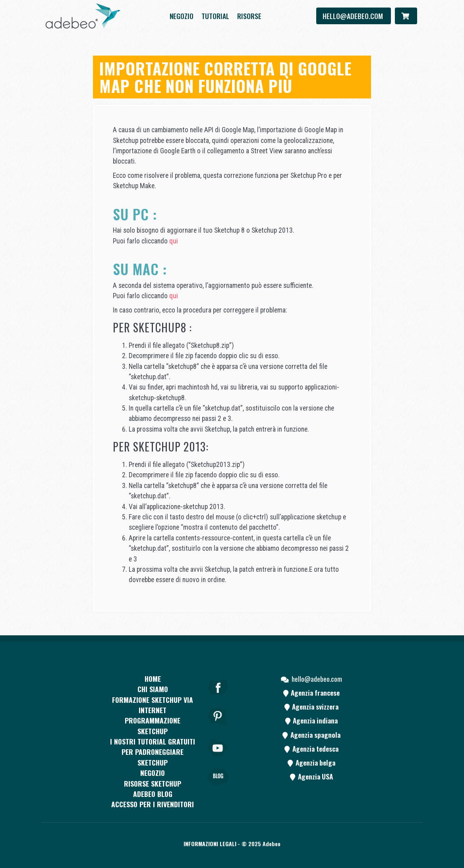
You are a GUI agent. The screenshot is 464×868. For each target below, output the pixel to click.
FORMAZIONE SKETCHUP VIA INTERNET (153, 705)
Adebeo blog (153, 794)
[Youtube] (218, 758)
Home (153, 679)
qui (174, 241)
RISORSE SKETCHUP (153, 783)
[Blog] (218, 788)
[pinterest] (218, 728)
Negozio (182, 16)
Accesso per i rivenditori (153, 804)
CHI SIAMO (153, 689)
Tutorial (215, 16)
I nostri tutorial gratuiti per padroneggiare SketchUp (153, 752)
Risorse (249, 16)
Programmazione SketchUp (153, 725)
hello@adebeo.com (354, 16)
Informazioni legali (210, 844)
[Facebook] (218, 698)
